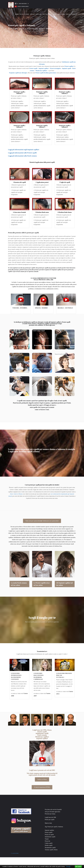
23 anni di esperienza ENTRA (42, 787)
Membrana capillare (41, 71)
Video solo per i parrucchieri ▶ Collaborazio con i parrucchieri (42, 521)
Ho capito (78, 866)
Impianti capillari (36, 14)
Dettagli (68, 867)
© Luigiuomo (15, 853)
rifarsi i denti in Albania (16, 494)
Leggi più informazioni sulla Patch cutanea (22, 156)
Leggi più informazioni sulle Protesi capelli (22, 153)
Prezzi (68, 14)
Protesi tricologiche (55, 68)
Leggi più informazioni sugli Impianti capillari (24, 150)
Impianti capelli (67, 68)
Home (17, 12)
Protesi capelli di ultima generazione (46, 73)
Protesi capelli (47, 14)
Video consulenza (59, 14)
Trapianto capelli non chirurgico (18, 73)
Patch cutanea (24, 14)
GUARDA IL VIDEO (16, 694)
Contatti (74, 14)
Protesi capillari (69, 66)
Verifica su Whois (42, 779)
